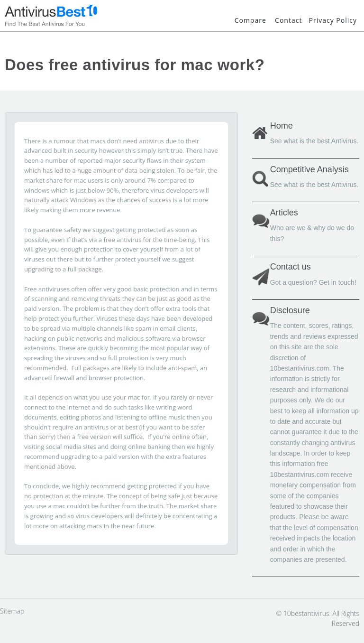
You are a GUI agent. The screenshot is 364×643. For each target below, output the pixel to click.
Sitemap (12, 611)
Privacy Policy (333, 20)
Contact (288, 20)
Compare (250, 20)
